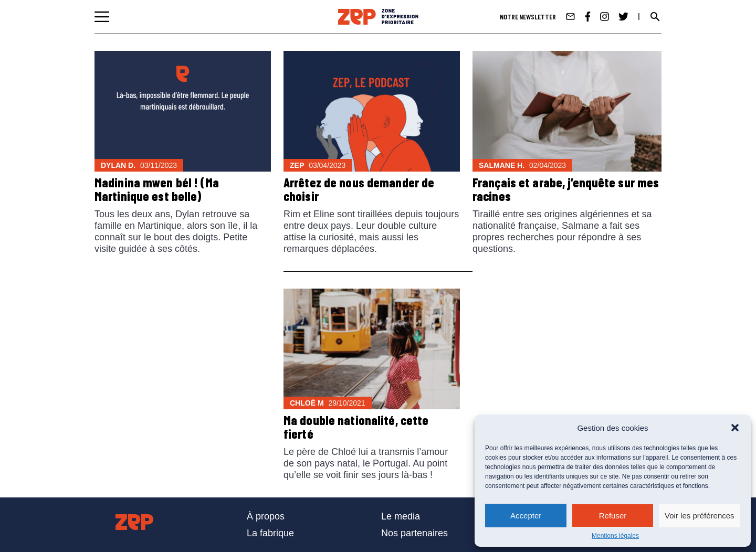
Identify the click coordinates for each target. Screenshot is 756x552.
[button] (735, 428)
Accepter (526, 516)
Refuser (613, 516)
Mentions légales (615, 536)
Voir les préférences (700, 516)
